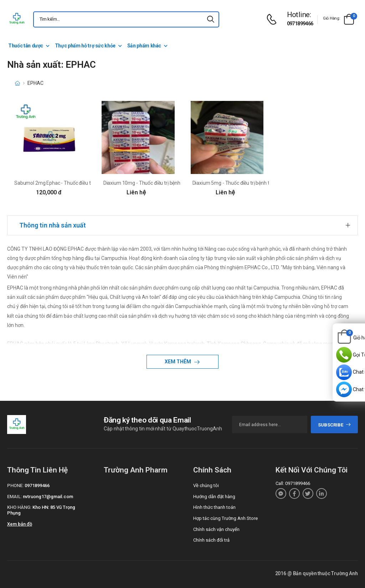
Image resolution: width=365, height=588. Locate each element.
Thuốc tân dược (26, 46)
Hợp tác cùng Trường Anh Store (225, 518)
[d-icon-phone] (273, 19)
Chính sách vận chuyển (216, 529)
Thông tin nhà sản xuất (53, 225)
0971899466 (300, 24)
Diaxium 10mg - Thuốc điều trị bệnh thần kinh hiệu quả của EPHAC (175, 183)
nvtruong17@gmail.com (48, 497)
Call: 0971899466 (293, 483)
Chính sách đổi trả (211, 540)
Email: (14, 497)
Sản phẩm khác (144, 46)
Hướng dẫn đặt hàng (214, 497)
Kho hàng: (19, 507)
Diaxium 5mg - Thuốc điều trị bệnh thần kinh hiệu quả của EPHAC (263, 183)
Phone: (15, 485)
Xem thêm (178, 362)
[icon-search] (211, 19)
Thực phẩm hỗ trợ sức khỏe (85, 46)
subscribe (335, 425)
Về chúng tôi (206, 485)
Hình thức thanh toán (214, 507)
